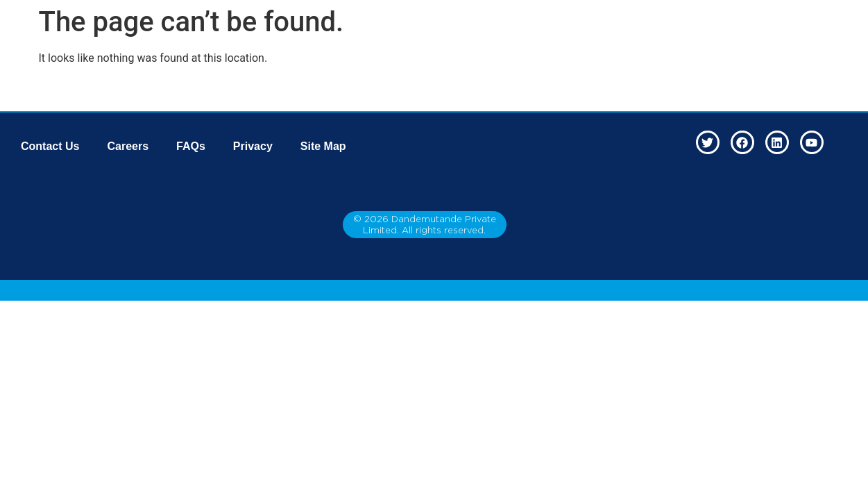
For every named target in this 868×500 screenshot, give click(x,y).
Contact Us (50, 146)
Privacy (253, 146)
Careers (128, 146)
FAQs (191, 146)
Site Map (323, 146)
